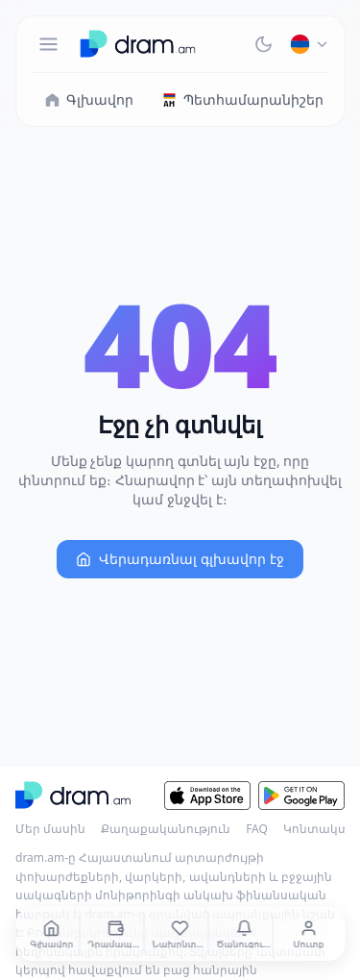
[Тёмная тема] (263, 44)
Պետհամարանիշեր (242, 100)
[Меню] (48, 44)
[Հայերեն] (309, 44)
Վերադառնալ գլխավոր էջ (180, 559)
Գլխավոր (88, 99)
